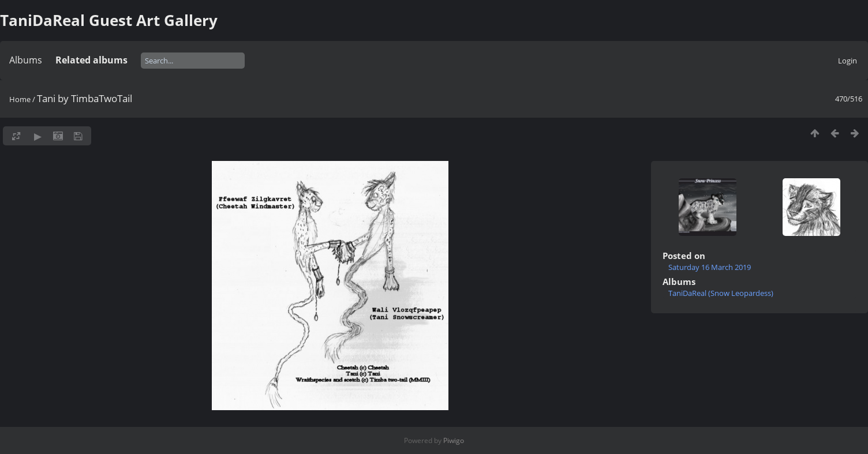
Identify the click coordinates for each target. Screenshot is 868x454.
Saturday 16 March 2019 (710, 267)
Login (848, 61)
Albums (26, 60)
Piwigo (454, 440)
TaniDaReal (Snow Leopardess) (721, 293)
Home (20, 99)
